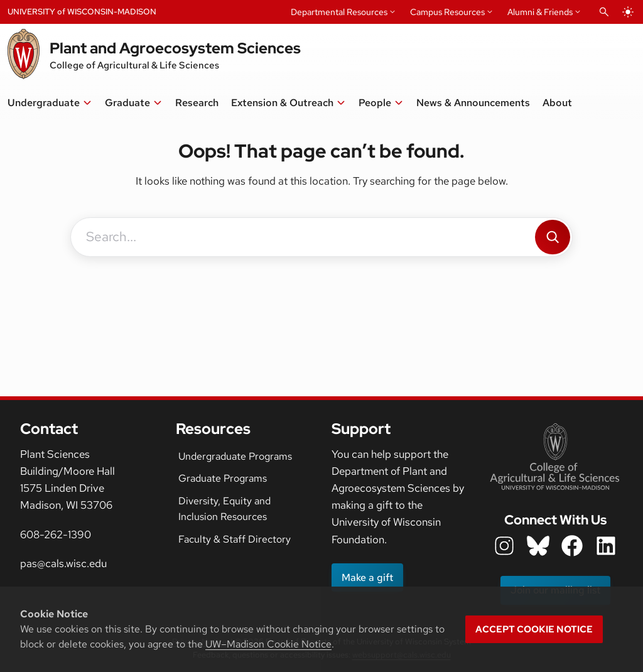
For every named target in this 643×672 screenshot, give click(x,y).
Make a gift (367, 577)
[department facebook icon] (572, 546)
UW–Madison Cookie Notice (268, 644)
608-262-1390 (56, 534)
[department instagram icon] (504, 546)
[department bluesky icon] (538, 546)
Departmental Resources (339, 12)
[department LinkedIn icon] (606, 546)
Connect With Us (555, 520)
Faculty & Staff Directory (235, 539)
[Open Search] (604, 12)
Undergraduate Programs (235, 456)
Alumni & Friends (540, 12)
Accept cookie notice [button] (534, 629)
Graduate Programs (223, 478)
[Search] (553, 237)
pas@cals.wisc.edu (63, 563)
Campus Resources (447, 12)
